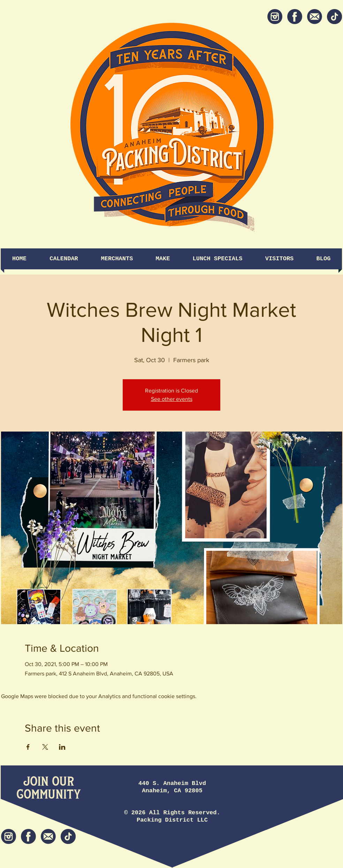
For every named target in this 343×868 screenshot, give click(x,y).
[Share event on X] (45, 747)
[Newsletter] (315, 17)
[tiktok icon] (334, 17)
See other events (172, 399)
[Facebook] (295, 17)
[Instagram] (275, 17)
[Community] (49, 795)
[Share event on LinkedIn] (62, 747)
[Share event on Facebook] (28, 747)
